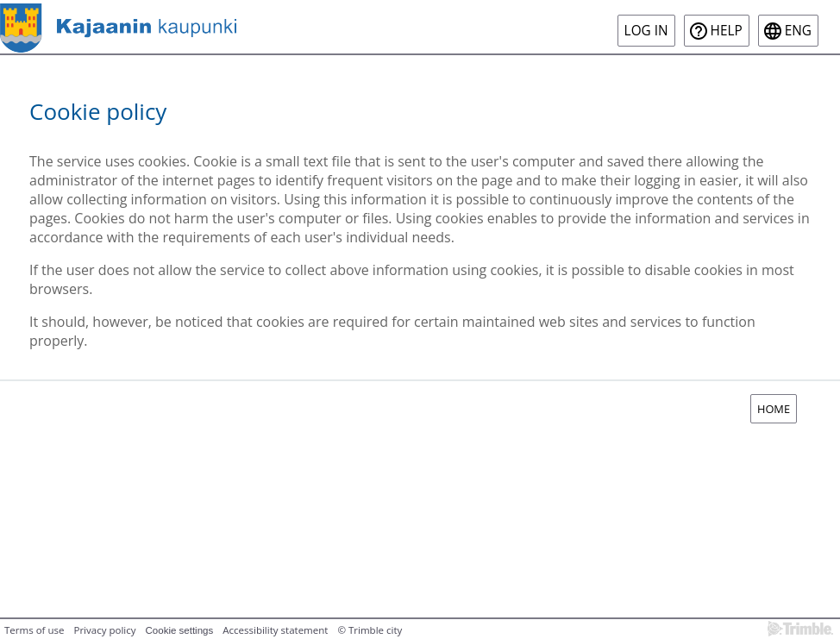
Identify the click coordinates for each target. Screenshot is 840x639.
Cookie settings (180, 630)
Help (727, 31)
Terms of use (34, 630)
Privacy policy (104, 630)
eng (798, 31)
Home (774, 409)
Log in (646, 31)
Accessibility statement (275, 630)
